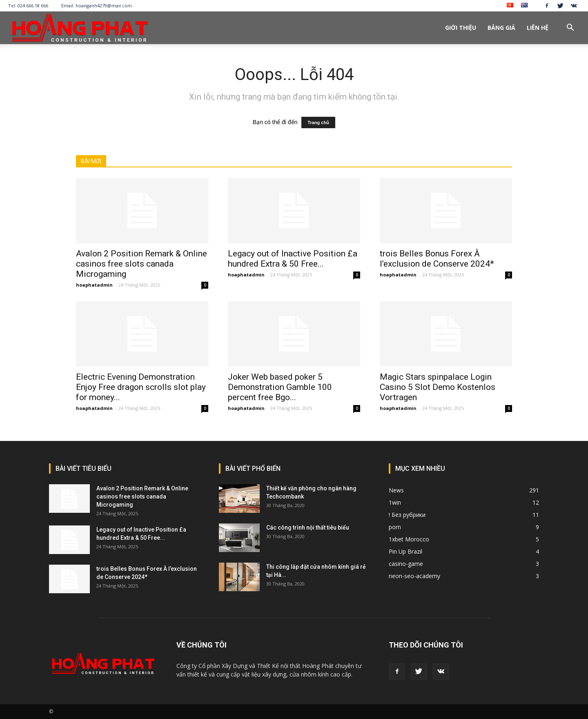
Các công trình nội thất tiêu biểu (308, 528)
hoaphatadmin (94, 285)
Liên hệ (538, 28)
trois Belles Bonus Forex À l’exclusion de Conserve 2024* (437, 259)
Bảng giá (501, 28)
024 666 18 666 (33, 6)
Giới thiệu (461, 28)
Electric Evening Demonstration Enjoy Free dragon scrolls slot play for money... (141, 387)
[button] (570, 28)
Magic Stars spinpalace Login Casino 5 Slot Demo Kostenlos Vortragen (438, 387)
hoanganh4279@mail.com (104, 6)
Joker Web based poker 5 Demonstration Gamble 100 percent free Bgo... (280, 387)
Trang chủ (318, 122)
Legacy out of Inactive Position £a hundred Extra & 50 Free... (293, 259)
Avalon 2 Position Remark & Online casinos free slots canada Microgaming (141, 264)
